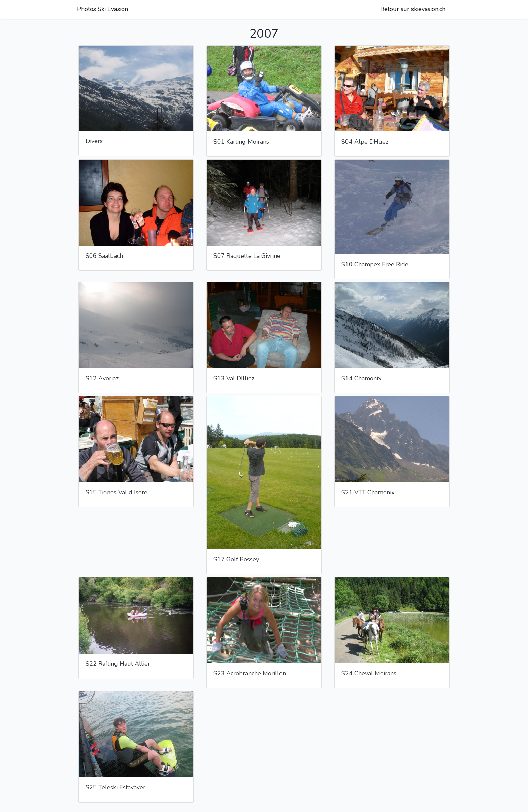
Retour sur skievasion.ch (413, 9)
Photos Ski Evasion (103, 9)
